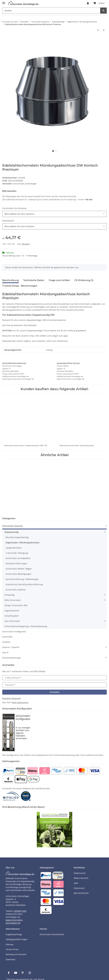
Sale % (5, 652)
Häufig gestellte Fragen (17, 939)
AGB (76, 883)
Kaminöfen (7, 637)
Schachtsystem (12, 616)
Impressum (79, 888)
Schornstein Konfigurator (14, 632)
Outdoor (6, 642)
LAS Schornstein (12, 621)
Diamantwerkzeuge (11, 658)
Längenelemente (14, 548)
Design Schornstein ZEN (16, 605)
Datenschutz (80, 873)
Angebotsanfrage (14, 934)
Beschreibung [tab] (11, 280)
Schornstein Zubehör (16, 590)
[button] (88, 3)
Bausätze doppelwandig (17, 537)
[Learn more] (23, 3)
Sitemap (10, 944)
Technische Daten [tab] (34, 280)
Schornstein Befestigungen (19, 574)
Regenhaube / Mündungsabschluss (23, 543)
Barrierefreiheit (81, 893)
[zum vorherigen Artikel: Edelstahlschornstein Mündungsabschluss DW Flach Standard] (98, 30)
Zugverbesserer (12, 611)
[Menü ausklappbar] (4, 2)
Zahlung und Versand (16, 954)
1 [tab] (53, 151)
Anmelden (55, 692)
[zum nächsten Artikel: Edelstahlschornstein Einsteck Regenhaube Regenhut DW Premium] (104, 30)
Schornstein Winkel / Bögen (19, 569)
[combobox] (54, 214)
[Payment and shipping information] (8, 770)
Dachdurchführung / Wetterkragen (22, 579)
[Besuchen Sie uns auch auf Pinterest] (23, 973)
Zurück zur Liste (11, 22)
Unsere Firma (12, 949)
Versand (26, 244)
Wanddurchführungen (16, 563)
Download (10, 959)
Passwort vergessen (12, 698)
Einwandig (10, 595)
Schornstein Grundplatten (18, 558)
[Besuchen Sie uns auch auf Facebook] (9, 973)
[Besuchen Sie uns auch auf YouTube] (16, 973)
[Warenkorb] (99, 3)
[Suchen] (51, 11)
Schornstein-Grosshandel (52, 934)
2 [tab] (56, 151)
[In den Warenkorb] (5, 39)
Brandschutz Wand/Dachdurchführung (24, 584)
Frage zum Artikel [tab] (59, 280)
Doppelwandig (11, 532)
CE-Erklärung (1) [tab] (84, 280)
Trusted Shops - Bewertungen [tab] (20, 286)
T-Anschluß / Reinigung (17, 553)
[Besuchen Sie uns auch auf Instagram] (30, 973)
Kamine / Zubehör (11, 647)
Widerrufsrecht (81, 878)
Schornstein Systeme (12, 526)
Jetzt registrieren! (20, 702)
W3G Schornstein (13, 600)
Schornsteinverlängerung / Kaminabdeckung (26, 626)
